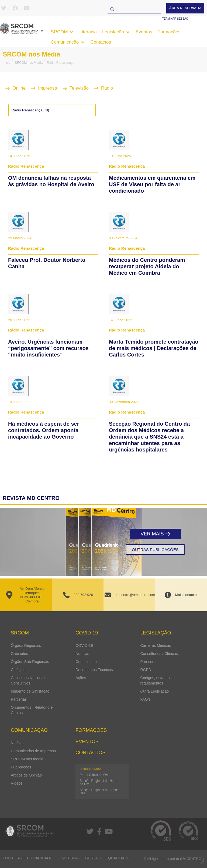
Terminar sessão (175, 19)
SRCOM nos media (27, 759)
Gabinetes (19, 654)
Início (7, 63)
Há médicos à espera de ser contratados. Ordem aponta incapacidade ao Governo (44, 430)
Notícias (82, 654)
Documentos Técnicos (94, 670)
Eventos (87, 742)
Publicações (21, 767)
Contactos (90, 753)
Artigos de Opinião (26, 775)
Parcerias (19, 699)
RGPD (146, 670)
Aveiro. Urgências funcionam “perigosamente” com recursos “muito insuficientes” (48, 348)
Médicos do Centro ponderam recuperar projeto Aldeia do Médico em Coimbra (147, 266)
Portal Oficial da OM (94, 775)
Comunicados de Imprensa (33, 751)
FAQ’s (145, 699)
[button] (62, 32)
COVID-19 (84, 645)
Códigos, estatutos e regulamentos (157, 680)
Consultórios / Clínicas (159, 654)
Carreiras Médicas (156, 645)
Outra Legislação (154, 691)
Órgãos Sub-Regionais (30, 662)
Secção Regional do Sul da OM (99, 792)
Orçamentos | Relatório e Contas (32, 710)
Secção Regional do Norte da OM (98, 782)
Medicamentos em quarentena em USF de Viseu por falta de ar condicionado (152, 184)
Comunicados (87, 662)
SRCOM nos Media (31, 54)
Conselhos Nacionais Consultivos (29, 680)
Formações (91, 730)
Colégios (18, 670)
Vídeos (17, 783)
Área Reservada (185, 8)
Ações (81, 678)
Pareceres (149, 662)
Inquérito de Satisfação (30, 691)
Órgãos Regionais (26, 645)
